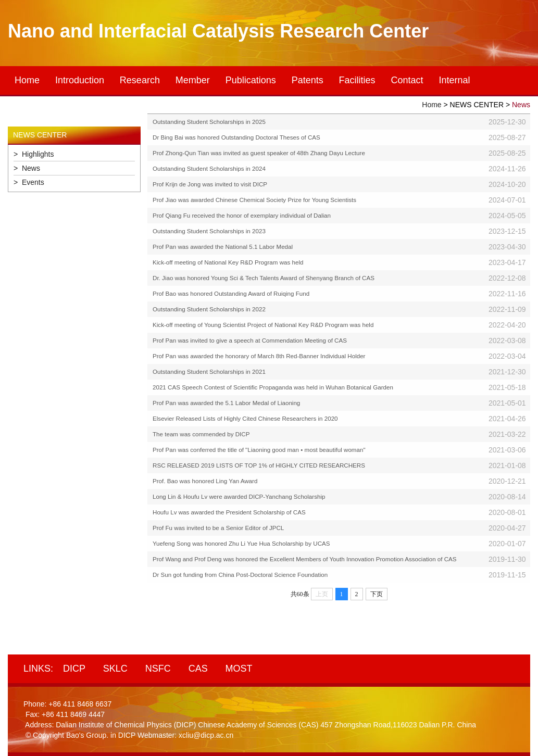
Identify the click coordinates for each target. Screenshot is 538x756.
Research (140, 80)
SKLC (115, 669)
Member (193, 80)
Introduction (80, 80)
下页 (377, 594)
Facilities (357, 80)
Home (27, 80)
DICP (74, 669)
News (521, 105)
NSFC (158, 669)
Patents (308, 80)
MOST (239, 669)
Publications (251, 80)
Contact (407, 80)
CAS (198, 669)
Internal (454, 80)
